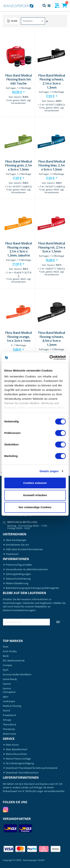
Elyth (6, 670)
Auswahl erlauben (35, 495)
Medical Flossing (12, 706)
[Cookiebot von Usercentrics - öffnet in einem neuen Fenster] (50, 358)
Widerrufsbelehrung (17, 583)
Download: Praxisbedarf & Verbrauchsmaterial (32, 768)
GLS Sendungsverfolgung (20, 763)
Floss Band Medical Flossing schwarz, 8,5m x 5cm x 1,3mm (52, 339)
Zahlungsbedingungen (18, 574)
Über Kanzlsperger (16, 540)
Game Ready (10, 679)
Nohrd (6, 711)
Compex (7, 665)
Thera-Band (9, 725)
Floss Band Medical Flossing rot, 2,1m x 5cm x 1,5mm (52, 247)
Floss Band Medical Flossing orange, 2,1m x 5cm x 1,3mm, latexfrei (19, 249)
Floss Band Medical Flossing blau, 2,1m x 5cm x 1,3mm (52, 166)
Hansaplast (9, 692)
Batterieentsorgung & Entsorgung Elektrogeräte (32, 588)
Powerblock (9, 715)
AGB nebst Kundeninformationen (24, 549)
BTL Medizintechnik (14, 661)
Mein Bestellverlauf (16, 749)
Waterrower (10, 734)
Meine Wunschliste (16, 754)
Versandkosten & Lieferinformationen (27, 569)
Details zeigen (49, 471)
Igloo (6, 697)
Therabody (9, 729)
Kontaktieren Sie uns (17, 545)
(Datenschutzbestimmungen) (19, 610)
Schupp (7, 720)
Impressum (12, 554)
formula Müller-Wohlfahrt (17, 675)
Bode (6, 656)
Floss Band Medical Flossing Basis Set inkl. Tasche (19, 80)
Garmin (7, 684)
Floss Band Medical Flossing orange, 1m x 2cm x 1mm (19, 337)
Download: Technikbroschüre (22, 773)
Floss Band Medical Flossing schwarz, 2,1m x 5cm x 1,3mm (52, 82)
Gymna (7, 688)
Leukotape (9, 701)
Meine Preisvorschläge (18, 759)
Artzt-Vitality (10, 651)
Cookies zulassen (35, 483)
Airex (6, 647)
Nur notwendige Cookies (35, 507)
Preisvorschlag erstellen (19, 565)
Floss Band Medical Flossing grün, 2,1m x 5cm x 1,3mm (18, 166)
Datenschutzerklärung (18, 579)
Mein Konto (12, 745)
